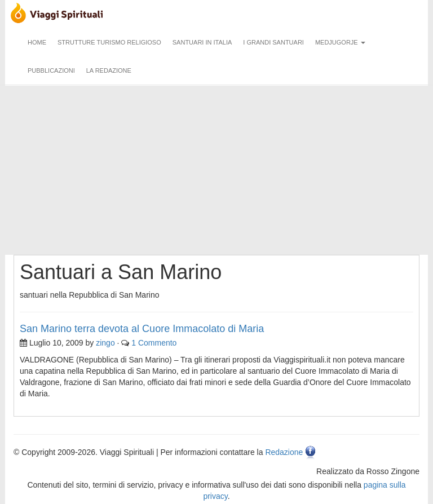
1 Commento (154, 343)
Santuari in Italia (202, 42)
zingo (105, 343)
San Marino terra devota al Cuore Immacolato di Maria (142, 329)
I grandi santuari (273, 42)
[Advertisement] (216, 170)
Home (37, 42)
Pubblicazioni (51, 70)
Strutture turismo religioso (109, 42)
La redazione (109, 70)
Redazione (284, 453)
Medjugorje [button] (340, 42)
